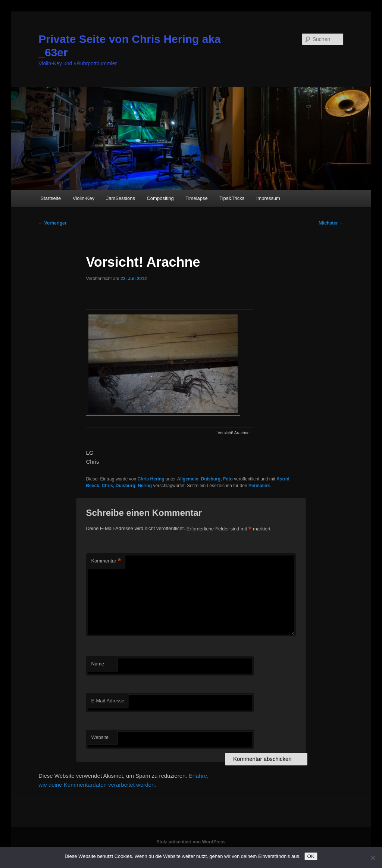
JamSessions (121, 198)
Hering (145, 486)
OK (311, 856)
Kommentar (106, 561)
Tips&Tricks (232, 198)
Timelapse (196, 198)
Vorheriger (52, 223)
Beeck (92, 486)
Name (98, 664)
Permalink (259, 486)
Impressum (268, 198)
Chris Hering (151, 479)
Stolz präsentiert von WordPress (191, 842)
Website (100, 737)
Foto (228, 479)
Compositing (160, 198)
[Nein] (373, 858)
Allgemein (188, 479)
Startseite (51, 198)
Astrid (283, 479)
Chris (107, 486)
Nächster (331, 223)
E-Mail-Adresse (108, 701)
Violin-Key (84, 198)
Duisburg (211, 479)
